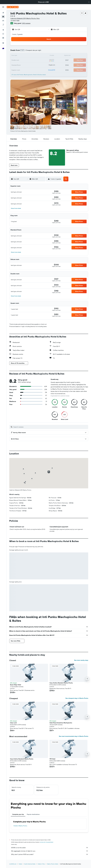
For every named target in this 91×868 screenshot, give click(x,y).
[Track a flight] (3, 34)
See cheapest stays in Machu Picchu (77, 698)
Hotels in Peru (41, 864)
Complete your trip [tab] (18, 814)
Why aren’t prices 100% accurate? (50, 854)
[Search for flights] (3, 13)
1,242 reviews (26, 23)
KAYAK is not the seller (50, 848)
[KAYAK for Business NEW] (3, 38)
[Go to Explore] (3, 30)
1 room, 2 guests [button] (17, 34)
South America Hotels (30, 864)
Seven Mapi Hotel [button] (16, 685)
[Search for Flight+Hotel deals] (3, 25)
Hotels (20, 864)
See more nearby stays (81, 660)
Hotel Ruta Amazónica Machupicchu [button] (61, 723)
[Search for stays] (3, 17)
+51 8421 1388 (15, 21)
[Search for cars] (3, 21)
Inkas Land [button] (13, 723)
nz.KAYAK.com (13, 864)
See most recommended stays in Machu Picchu (74, 736)
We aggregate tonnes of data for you (50, 851)
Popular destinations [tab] (33, 814)
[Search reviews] (50, 427)
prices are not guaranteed (47, 842)
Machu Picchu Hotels (53, 864)
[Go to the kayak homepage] (13, 7)
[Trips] (3, 43)
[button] (89, 2)
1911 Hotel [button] (52, 759)
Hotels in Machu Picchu (20, 826)
